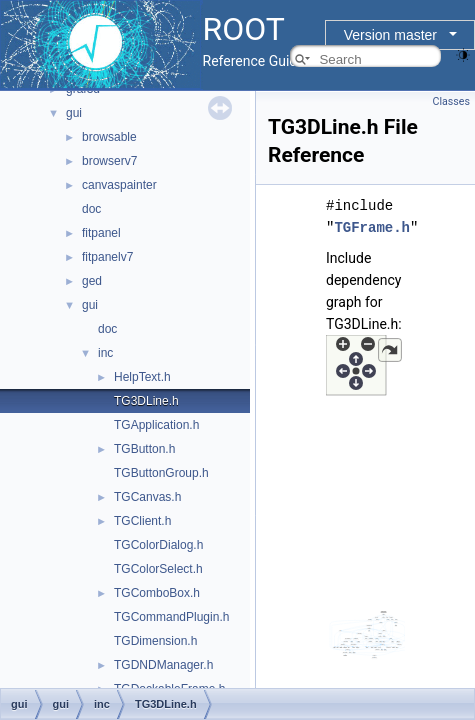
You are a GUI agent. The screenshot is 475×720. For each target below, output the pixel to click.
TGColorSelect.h (158, 569)
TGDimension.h (155, 641)
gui (74, 113)
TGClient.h (142, 521)
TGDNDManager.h (163, 665)
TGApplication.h (156, 425)
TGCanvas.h (147, 497)
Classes (451, 101)
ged (92, 281)
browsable (109, 137)
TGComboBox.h (157, 593)
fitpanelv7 (107, 257)
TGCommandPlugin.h (171, 617)
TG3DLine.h (146, 401)
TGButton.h (144, 449)
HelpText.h (142, 377)
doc (91, 209)
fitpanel (101, 233)
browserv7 (109, 161)
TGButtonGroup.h (161, 473)
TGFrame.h (372, 227)
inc (105, 353)
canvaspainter (119, 185)
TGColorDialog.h (158, 545)
